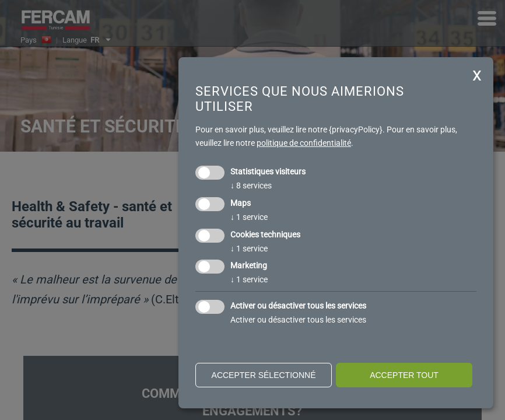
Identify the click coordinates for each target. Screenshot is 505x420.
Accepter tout (404, 375)
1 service (249, 217)
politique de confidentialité (304, 143)
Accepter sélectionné (264, 375)
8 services (251, 185)
